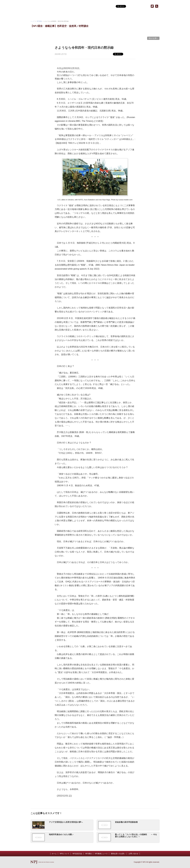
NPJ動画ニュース (63, 15)
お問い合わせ (149, 15)
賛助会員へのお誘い (127, 15)
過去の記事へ (153, 38)
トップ (33, 21)
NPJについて (41, 15)
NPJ (52, 6)
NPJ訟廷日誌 (77, 854)
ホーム (54, 854)
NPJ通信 (84, 15)
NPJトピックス (106, 15)
